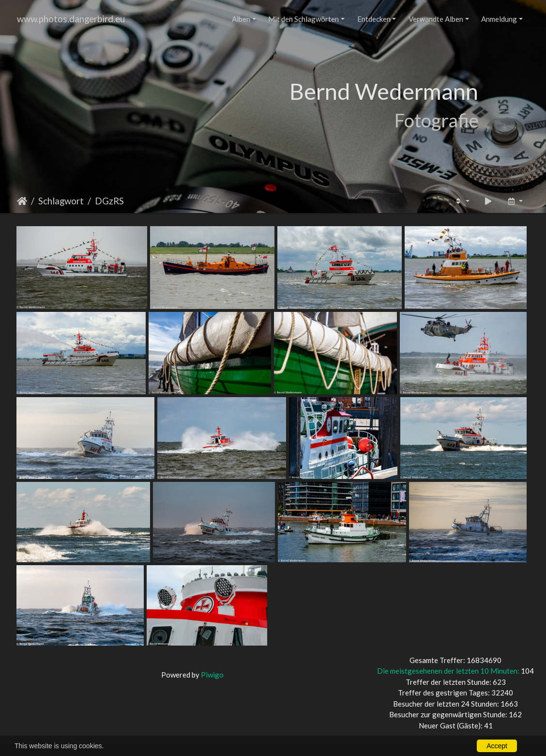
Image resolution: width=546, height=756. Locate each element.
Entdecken (374, 19)
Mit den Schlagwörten (303, 19)
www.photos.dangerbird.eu (71, 19)
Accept (497, 746)
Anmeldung (499, 19)
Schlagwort (61, 201)
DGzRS (109, 201)
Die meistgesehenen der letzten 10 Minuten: (449, 671)
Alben (241, 19)
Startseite (22, 201)
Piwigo (212, 675)
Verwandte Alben (436, 19)
